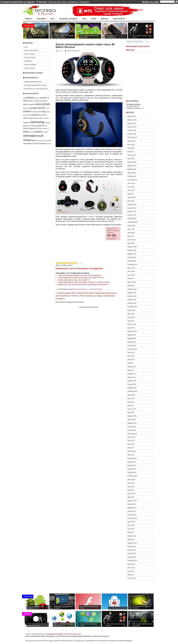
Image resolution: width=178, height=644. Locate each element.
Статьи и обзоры (30, 68)
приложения (54, 2)
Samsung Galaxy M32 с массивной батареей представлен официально (87, 293)
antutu (45, 101)
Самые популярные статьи (33, 82)
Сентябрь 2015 (132, 434)
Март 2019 (131, 286)
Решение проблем (30, 65)
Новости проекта (30, 54)
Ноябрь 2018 (132, 300)
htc (43, 108)
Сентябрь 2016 (132, 391)
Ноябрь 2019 (132, 257)
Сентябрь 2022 (132, 138)
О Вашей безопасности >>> (135, 108)
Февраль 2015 (132, 458)
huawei (27, 111)
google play (36, 108)
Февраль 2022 (132, 162)
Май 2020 (131, 236)
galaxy (39, 104)
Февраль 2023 (132, 120)
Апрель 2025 (132, 116)
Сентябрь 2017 (132, 349)
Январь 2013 (132, 547)
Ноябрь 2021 (132, 173)
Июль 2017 (131, 356)
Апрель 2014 (132, 494)
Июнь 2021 (131, 190)
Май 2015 (131, 448)
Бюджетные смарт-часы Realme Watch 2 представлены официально (83, 284)
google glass (27, 108)
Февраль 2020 (132, 247)
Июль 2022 (131, 145)
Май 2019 (131, 279)
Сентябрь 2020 (132, 222)
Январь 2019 (132, 293)
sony (26, 131)
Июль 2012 (131, 568)
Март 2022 (131, 159)
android (29, 98)
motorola (35, 115)
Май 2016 (131, 405)
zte (43, 132)
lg (44, 111)
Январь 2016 (132, 420)
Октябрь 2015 (132, 430)
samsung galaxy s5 (30, 128)
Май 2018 (131, 321)
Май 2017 (131, 363)
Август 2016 (131, 395)
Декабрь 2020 (132, 212)
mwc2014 (43, 115)
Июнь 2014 (131, 487)
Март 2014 (131, 497)
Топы (84, 19)
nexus (26, 118)
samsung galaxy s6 (43, 128)
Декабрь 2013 (132, 508)
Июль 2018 (131, 314)
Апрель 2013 (132, 536)
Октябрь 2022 (132, 134)
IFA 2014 (34, 112)
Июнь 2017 (131, 360)
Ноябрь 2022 (132, 130)
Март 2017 (131, 370)
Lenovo (40, 112)
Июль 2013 (131, 525)
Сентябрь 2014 (132, 476)
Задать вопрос (119, 19)
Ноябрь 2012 (132, 554)
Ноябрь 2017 (132, 342)
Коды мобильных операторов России (36, 89)
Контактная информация (73, 634)
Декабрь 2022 (132, 127)
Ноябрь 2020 (132, 215)
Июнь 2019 (131, 275)
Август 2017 (131, 353)
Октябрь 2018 (132, 303)
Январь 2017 (132, 377)
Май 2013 (131, 532)
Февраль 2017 (132, 374)
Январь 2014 (132, 504)
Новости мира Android (31, 51)
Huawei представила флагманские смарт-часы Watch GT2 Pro (81, 278)
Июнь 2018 (131, 317)
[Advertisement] (75, 245)
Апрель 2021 (132, 197)
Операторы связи (30, 58)
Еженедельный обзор (139, 46)
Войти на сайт (151, 2)
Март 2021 (131, 201)
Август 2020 (131, 226)
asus (25, 104)
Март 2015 (131, 455)
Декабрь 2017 (132, 338)
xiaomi (38, 132)
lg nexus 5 (27, 115)
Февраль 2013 (132, 543)
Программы (41, 19)
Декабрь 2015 (132, 423)
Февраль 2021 (132, 205)
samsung (37, 122)
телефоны (73, 2)
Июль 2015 (131, 441)
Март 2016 (131, 413)
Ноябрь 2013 (132, 511)
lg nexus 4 (48, 112)
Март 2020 (131, 243)
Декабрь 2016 (132, 381)
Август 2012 (131, 564)
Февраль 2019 (132, 289)
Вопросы (105, 19)
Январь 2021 (132, 208)
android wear (38, 101)
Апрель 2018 (132, 324)
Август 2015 (131, 437)
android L (31, 101)
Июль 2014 (131, 483)
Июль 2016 (131, 398)
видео (46, 132)
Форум (94, 19)
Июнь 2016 (131, 402)
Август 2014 (131, 480)
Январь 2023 (132, 123)
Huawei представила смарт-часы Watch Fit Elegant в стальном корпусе (84, 282)
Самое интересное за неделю (19, 2)
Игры (52, 19)
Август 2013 (131, 522)
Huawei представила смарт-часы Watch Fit (73, 280)
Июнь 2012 (131, 571)
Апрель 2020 (132, 240)
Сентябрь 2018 (132, 307)
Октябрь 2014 (132, 472)
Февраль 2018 (132, 331)
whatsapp (32, 132)
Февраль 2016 (132, 416)
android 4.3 (36, 98)
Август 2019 (131, 268)
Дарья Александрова (73, 51)
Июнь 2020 (131, 233)
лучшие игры (41, 141)
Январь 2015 (132, 462)
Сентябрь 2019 (132, 264)
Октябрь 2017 (132, 346)
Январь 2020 (132, 250)
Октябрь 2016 (132, 388)
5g (24, 98)
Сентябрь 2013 (132, 518)
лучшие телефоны (39, 143)
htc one (47, 108)
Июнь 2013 (131, 529)
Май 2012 (131, 575)
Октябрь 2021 (132, 176)
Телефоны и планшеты (68, 19)
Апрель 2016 (132, 409)
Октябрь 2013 (132, 515)
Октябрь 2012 (132, 557)
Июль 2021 (131, 187)
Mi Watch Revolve (97, 289)
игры (64, 2)
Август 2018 (131, 310)
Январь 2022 (132, 166)
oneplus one (42, 118)
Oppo (47, 118)
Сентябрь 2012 (132, 561)
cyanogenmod (31, 104)
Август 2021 (131, 183)
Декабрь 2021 (132, 169)
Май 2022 (131, 152)
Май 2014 (131, 490)
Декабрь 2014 (132, 465)
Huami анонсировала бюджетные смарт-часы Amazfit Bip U (80, 275)
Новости (28, 19)
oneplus (35, 118)
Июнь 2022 (131, 148)
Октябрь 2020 (132, 219)
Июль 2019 (131, 271)
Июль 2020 (131, 229)
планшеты (84, 2)
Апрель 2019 (132, 282)
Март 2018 (131, 328)
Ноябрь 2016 (132, 384)
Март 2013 (131, 539)
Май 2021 (131, 194)
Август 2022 (131, 141)
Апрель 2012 (132, 578)
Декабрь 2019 (132, 254)
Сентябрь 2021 (132, 180)
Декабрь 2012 (132, 550)
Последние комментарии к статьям (35, 85)
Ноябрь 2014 (132, 469)
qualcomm (27, 123)
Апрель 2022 (132, 155)
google (46, 104)
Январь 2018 (132, 335)
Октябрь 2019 (132, 261)
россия (49, 144)
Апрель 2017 (132, 367)
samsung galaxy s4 (39, 126)
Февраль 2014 (132, 501)
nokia (30, 118)
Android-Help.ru (40, 634)
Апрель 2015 (132, 451)
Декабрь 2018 (132, 296)
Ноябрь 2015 (132, 427)
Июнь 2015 (131, 444)
